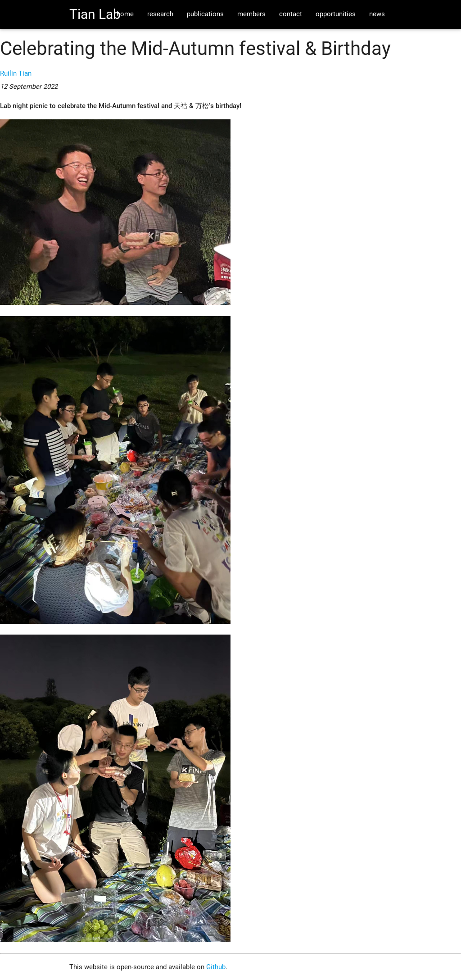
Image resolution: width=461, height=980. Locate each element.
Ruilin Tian (16, 74)
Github (216, 967)
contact (291, 14)
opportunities (336, 14)
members (251, 14)
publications (205, 14)
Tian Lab (95, 14)
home (125, 14)
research (160, 14)
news (377, 14)
